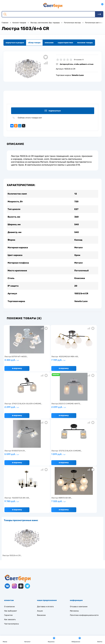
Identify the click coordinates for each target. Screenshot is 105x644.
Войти (100, 640)
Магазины (74, 566)
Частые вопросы (11, 579)
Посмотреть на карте (18, 604)
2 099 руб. (20, 410)
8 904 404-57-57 (16, 614)
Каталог (27, 640)
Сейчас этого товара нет (30, 118)
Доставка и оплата (45, 561)
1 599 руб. (84, 410)
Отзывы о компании (79, 561)
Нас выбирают (11, 566)
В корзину (17, 370)
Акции (40, 566)
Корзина (51, 640)
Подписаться (53, 111)
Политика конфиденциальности (84, 570)
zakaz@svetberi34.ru (17, 620)
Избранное (76, 640)
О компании (9, 561)
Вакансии (41, 570)
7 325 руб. (52, 457)
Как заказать (10, 574)
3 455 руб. (20, 363)
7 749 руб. (52, 363)
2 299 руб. (84, 363)
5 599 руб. (52, 410)
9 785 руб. (20, 457)
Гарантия (8, 570)
